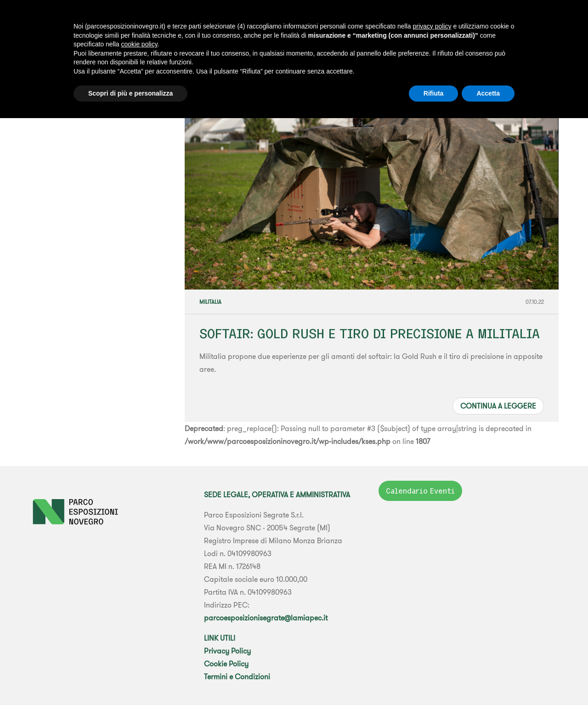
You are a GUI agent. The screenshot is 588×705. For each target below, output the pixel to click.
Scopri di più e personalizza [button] (130, 93)
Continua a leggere (498, 406)
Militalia (210, 302)
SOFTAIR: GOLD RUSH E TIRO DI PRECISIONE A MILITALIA (370, 333)
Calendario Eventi (420, 491)
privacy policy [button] (432, 26)
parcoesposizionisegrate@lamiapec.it (266, 618)
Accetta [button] (488, 93)
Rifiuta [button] (434, 93)
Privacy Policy (227, 651)
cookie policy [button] (139, 44)
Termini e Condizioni (237, 677)
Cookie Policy (226, 664)
